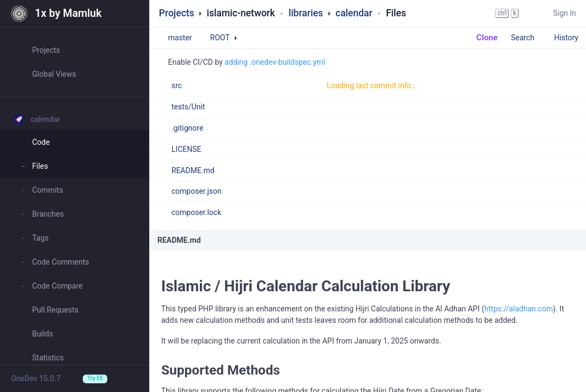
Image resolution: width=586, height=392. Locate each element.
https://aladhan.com (518, 309)
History (566, 38)
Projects (177, 13)
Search (528, 38)
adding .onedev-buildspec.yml (275, 62)
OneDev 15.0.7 (36, 378)
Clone (482, 38)
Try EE (95, 378)
